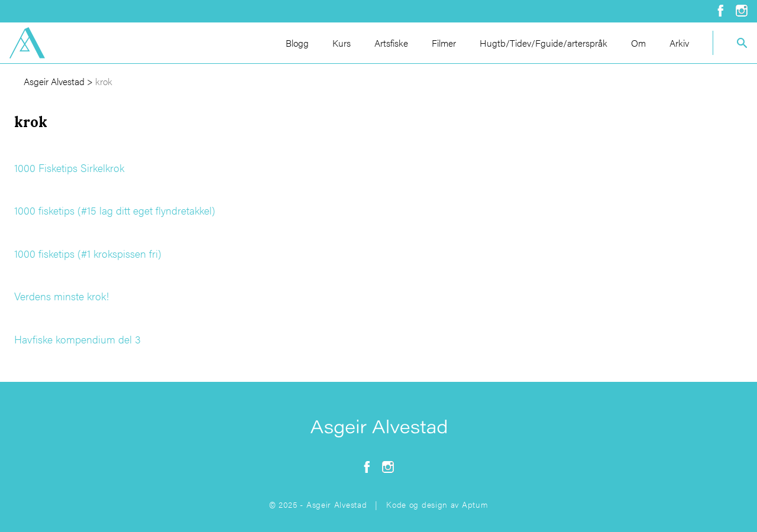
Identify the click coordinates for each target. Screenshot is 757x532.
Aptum (475, 504)
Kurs (342, 43)
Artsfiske (391, 43)
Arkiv (679, 43)
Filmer (444, 43)
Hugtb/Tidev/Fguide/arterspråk (544, 43)
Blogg (297, 43)
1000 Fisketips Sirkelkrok (69, 168)
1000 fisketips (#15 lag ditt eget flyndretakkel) (115, 210)
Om (638, 43)
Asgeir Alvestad (54, 81)
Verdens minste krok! (62, 296)
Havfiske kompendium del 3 (77, 339)
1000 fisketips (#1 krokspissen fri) (88, 253)
